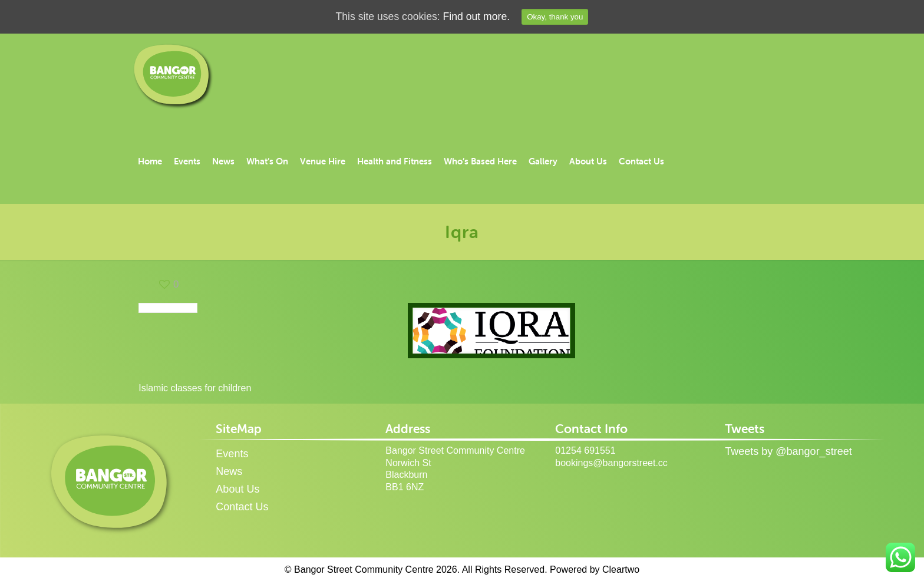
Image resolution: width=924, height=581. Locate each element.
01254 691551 (585, 450)
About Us (237, 489)
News (229, 471)
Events (232, 454)
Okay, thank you (557, 17)
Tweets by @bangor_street (788, 451)
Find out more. (477, 17)
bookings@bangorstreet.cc (611, 463)
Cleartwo (621, 570)
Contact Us (242, 507)
